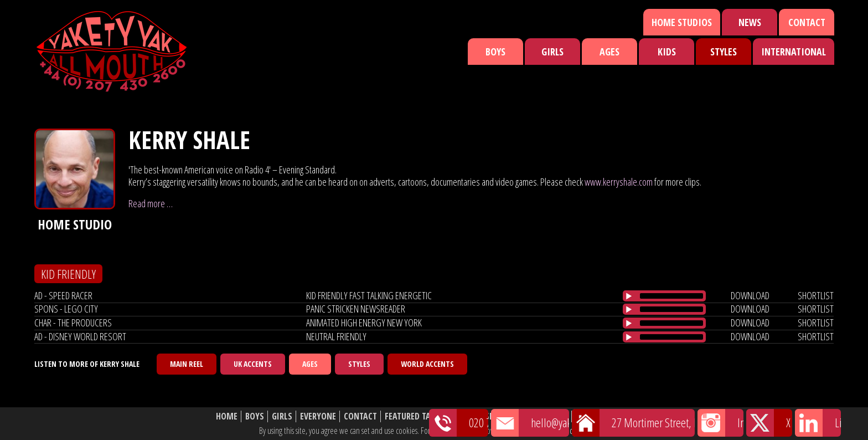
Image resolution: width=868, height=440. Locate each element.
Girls (552, 52)
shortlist (816, 295)
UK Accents (253, 364)
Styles (724, 52)
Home (227, 416)
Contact (807, 22)
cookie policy (588, 431)
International (794, 52)
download (750, 295)
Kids (667, 52)
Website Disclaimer (614, 416)
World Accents (427, 364)
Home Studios (682, 22)
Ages (609, 52)
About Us (550, 416)
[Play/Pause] (629, 296)
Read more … (151, 203)
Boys (495, 52)
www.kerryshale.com (619, 182)
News (750, 22)
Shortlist (505, 416)
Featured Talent (417, 416)
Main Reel (187, 364)
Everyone (318, 416)
